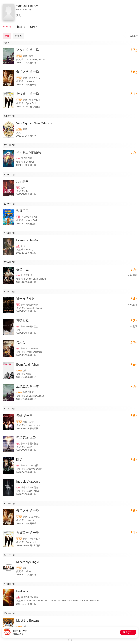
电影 (18, 158)
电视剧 (19, 56)
